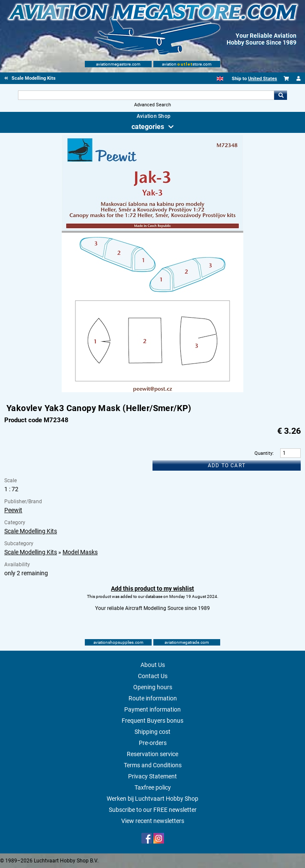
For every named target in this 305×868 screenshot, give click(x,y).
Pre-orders (153, 743)
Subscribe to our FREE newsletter (153, 810)
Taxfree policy (153, 787)
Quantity (263, 453)
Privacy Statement (152, 776)
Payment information (152, 709)
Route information (153, 698)
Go (281, 95)
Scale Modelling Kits (31, 531)
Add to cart (227, 466)
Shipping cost (152, 732)
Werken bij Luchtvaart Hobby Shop (152, 799)
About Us (153, 665)
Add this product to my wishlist (152, 589)
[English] (220, 79)
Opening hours (153, 687)
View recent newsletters (153, 821)
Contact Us (153, 676)
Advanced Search (152, 105)
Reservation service (152, 754)
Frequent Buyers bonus (152, 721)
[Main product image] (152, 390)
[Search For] (146, 95)
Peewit (13, 510)
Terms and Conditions (153, 765)
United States (263, 79)
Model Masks (80, 552)
